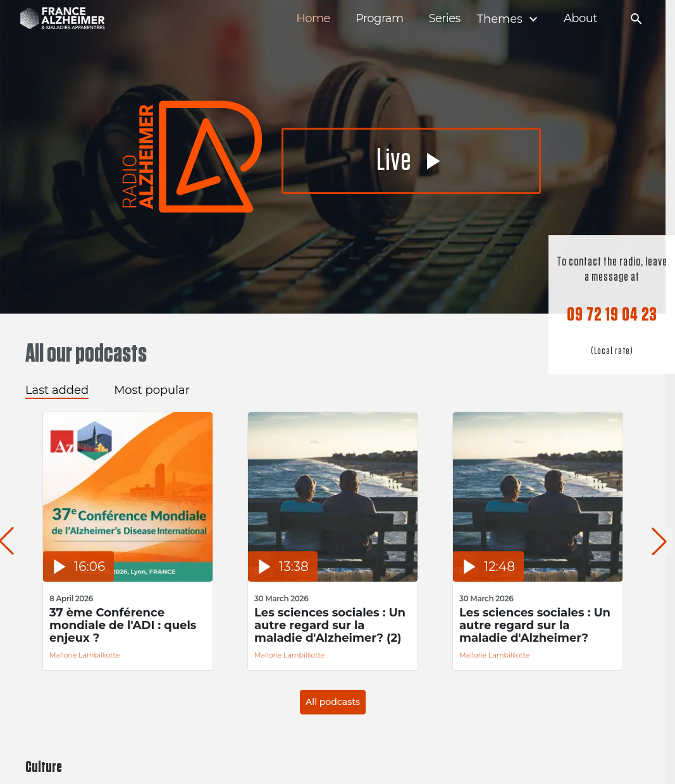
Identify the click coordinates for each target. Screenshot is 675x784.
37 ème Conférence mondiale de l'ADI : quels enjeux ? (123, 625)
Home (313, 19)
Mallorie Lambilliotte (84, 655)
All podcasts (333, 702)
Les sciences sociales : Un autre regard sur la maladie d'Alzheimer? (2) (330, 625)
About (580, 19)
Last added (57, 390)
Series (444, 19)
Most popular (152, 390)
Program (380, 19)
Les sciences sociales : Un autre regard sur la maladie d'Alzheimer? (535, 625)
